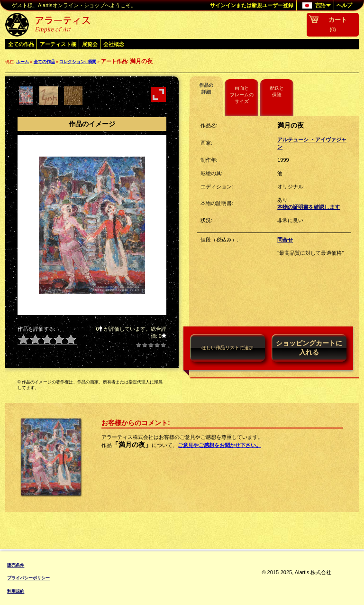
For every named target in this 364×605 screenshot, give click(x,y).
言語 (314, 6)
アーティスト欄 (58, 44)
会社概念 (114, 44)
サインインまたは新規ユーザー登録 (252, 5)
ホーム (23, 62)
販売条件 (16, 565)
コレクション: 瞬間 (77, 62)
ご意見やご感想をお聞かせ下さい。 (219, 445)
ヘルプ (344, 5)
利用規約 (16, 591)
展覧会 (90, 44)
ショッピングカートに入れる (309, 348)
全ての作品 (21, 44)
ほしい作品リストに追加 (227, 348)
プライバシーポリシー (28, 578)
